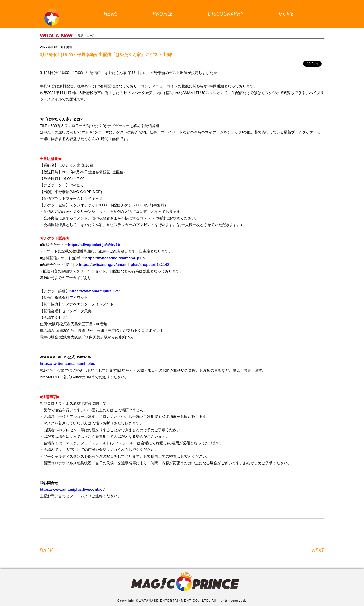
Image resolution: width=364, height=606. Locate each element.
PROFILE (163, 8)
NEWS (111, 8)
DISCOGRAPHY (226, 8)
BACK (46, 550)
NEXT (318, 550)
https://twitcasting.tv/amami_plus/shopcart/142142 (124, 265)
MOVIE (287, 8)
